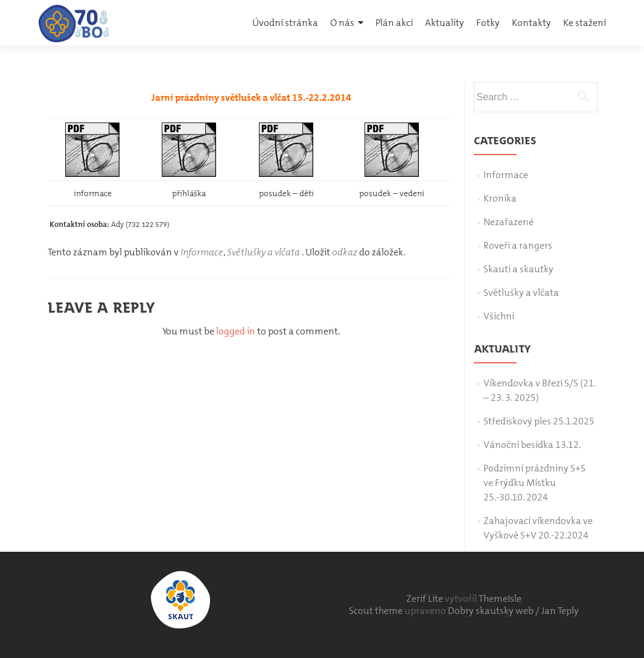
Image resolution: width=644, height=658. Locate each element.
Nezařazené (509, 222)
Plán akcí (394, 23)
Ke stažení (585, 23)
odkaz (345, 252)
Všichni (499, 316)
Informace (202, 252)
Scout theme (377, 611)
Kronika (500, 198)
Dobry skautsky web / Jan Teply (513, 611)
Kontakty (531, 23)
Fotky (488, 23)
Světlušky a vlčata (263, 252)
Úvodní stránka (285, 23)
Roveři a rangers (518, 245)
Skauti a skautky (518, 269)
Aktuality (445, 23)
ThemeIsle (500, 599)
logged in (236, 331)
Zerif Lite (426, 599)
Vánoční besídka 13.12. (532, 445)
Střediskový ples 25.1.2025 (539, 421)
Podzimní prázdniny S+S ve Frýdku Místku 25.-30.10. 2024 (534, 483)
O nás (342, 23)
